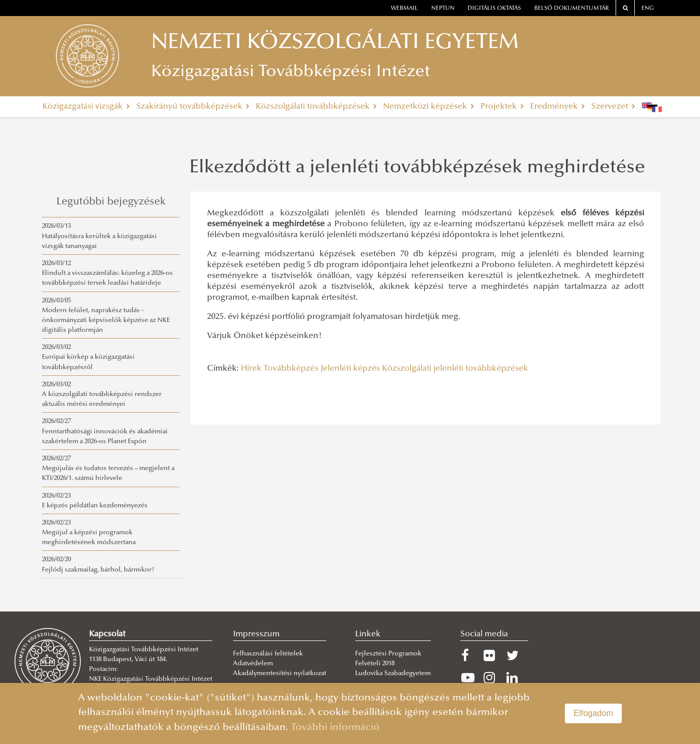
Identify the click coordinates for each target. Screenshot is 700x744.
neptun (443, 9)
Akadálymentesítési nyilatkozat (280, 674)
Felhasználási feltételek (268, 654)
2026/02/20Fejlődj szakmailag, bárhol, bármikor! (98, 565)
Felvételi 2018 (375, 664)
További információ (335, 728)
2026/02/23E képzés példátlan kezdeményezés (95, 501)
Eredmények (558, 107)
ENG (648, 9)
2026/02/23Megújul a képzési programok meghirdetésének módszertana (89, 533)
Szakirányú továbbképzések (193, 107)
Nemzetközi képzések (429, 107)
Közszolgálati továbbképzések (316, 107)
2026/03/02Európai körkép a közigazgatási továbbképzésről (88, 357)
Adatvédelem (253, 664)
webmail (404, 9)
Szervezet (613, 107)
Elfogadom (594, 713)
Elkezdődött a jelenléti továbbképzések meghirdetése (417, 168)
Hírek (251, 369)
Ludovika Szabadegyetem (393, 674)
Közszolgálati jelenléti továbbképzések (455, 369)
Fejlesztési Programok (388, 654)
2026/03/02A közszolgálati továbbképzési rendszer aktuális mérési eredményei (102, 395)
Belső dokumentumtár (572, 9)
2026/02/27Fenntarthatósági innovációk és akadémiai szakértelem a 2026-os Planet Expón (105, 431)
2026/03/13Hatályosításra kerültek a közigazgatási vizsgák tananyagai (99, 236)
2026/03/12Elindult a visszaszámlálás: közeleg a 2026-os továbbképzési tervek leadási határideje (107, 273)
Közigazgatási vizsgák (86, 107)
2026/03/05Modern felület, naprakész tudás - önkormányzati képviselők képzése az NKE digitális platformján (106, 316)
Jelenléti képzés (350, 369)
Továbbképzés (291, 369)
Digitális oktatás (494, 9)
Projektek (502, 107)
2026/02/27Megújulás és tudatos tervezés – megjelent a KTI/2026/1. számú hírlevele (108, 469)
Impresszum (256, 634)
